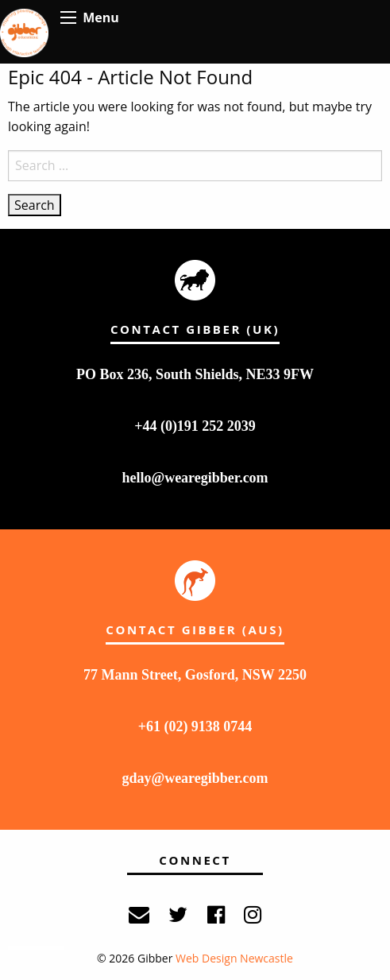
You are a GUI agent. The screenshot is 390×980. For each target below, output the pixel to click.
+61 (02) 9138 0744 (195, 726)
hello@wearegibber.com (195, 478)
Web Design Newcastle (234, 958)
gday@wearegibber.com (195, 778)
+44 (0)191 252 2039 (195, 426)
